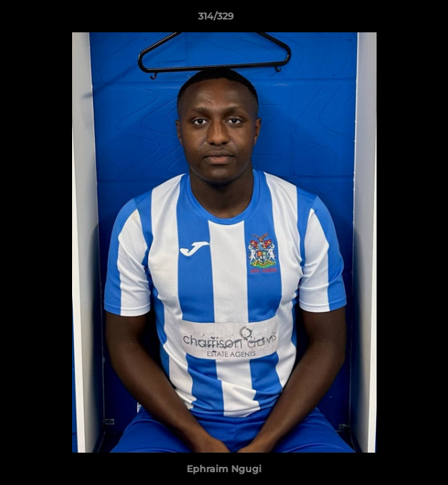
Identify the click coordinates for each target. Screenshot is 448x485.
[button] (399, 20)
